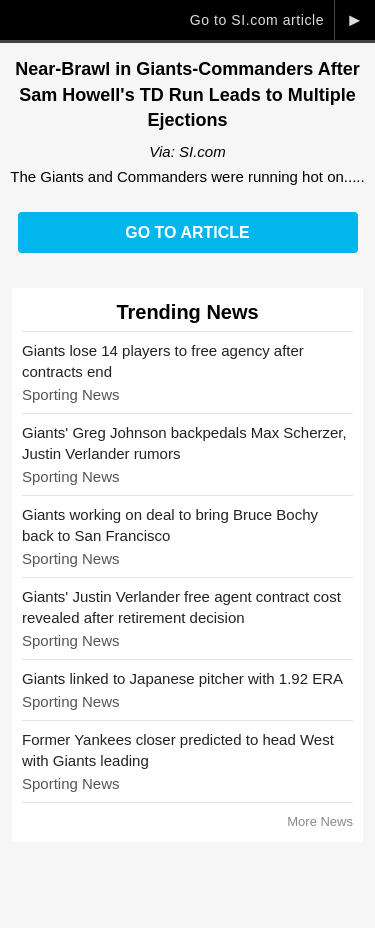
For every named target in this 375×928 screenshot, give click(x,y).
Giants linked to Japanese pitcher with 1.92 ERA (182, 678)
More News (320, 821)
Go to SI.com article (257, 20)
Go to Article (187, 232)
